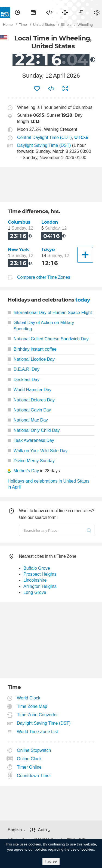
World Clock (29, 698)
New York (18, 250)
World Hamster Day (30, 390)
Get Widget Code (51, 89)
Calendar (33, 12)
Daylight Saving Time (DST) (44, 145)
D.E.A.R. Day (24, 369)
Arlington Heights (40, 586)
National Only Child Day (34, 430)
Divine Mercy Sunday (31, 461)
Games (65, 12)
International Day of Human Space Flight (50, 313)
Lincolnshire (35, 580)
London (50, 222)
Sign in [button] (81, 12)
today (83, 300)
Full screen (65, 89)
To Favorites (37, 89)
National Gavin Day (29, 410)
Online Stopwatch (34, 750)
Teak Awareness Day (31, 440)
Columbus (19, 222)
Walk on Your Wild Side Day (38, 451)
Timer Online (29, 767)
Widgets (49, 12)
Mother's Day (26, 471)
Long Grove (35, 592)
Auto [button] (42, 830)
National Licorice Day (31, 359)
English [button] (15, 830)
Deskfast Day (24, 380)
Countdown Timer (34, 776)
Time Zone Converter (38, 715)
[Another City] (85, 255)
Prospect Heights (40, 574)
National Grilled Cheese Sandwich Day (48, 339)
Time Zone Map (32, 706)
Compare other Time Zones (44, 277)
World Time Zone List (38, 732)
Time (17, 12)
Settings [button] (97, 12)
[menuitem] (17, 12)
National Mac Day (28, 420)
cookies (35, 844)
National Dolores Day (31, 400)
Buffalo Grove (37, 568)
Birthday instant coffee (32, 349)
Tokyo (48, 250)
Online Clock (29, 759)
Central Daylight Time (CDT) (44, 137)
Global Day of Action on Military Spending (41, 326)
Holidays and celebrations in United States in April (49, 484)
